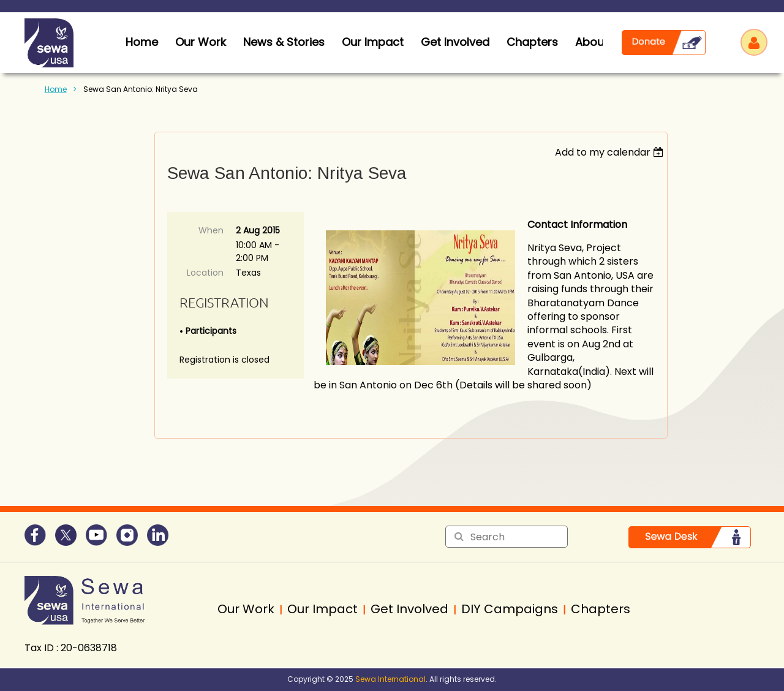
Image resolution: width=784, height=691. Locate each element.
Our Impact (373, 42)
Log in (754, 42)
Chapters (532, 42)
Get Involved (455, 42)
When (211, 230)
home (142, 42)
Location (205, 273)
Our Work (201, 42)
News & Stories (284, 42)
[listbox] (611, 152)
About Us (600, 42)
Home (56, 89)
